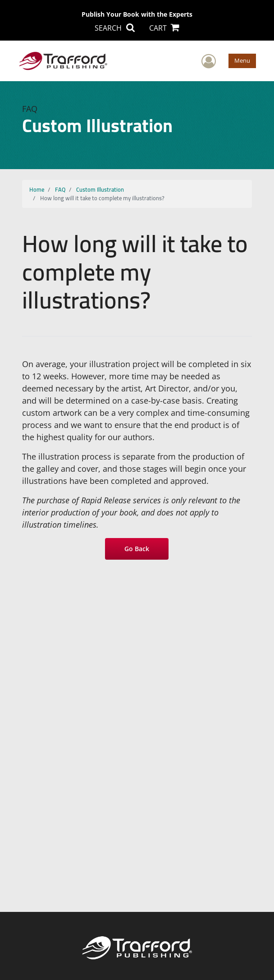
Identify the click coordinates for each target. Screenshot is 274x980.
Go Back (137, 549)
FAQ (60, 189)
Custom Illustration (100, 189)
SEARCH (114, 28)
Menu (242, 60)
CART (164, 28)
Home (37, 189)
